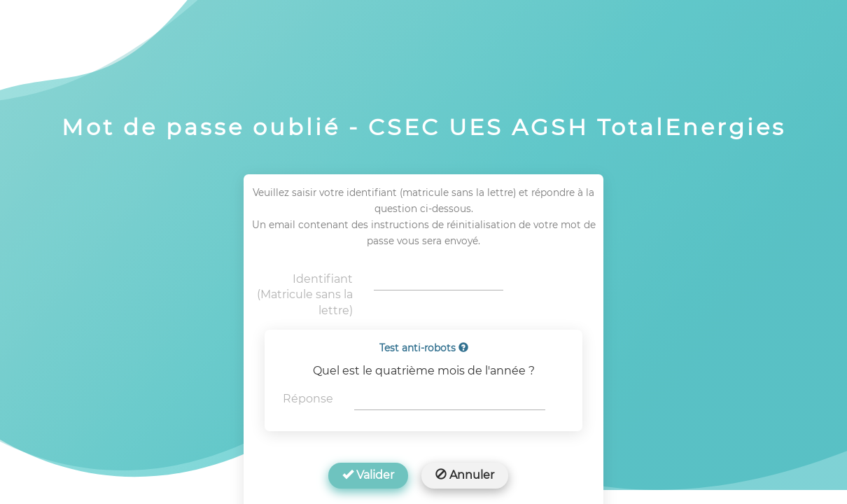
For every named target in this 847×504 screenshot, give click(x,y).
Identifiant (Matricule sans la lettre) (305, 295)
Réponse (308, 399)
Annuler (465, 475)
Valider (368, 475)
